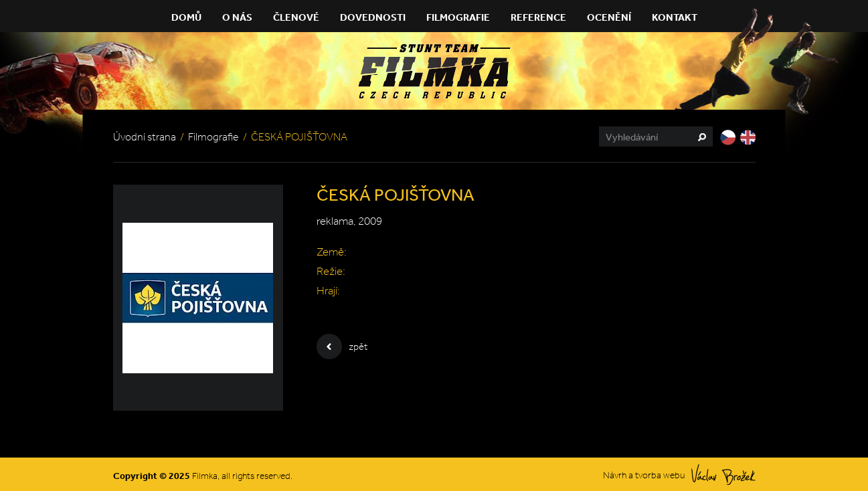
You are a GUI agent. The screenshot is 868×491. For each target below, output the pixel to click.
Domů (186, 17)
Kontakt (675, 17)
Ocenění (609, 17)
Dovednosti (373, 17)
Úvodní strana (145, 137)
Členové (296, 17)
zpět (342, 347)
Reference (538, 17)
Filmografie (458, 17)
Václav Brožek (723, 475)
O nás (237, 17)
